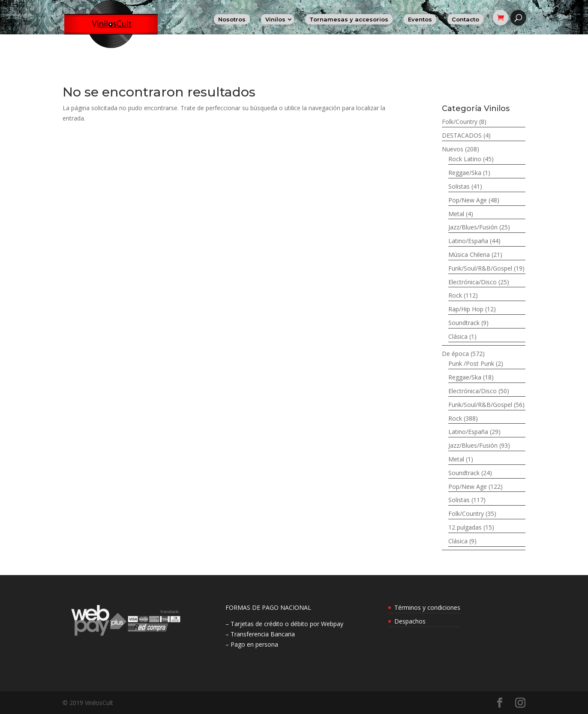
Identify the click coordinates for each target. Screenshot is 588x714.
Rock (455, 295)
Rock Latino (465, 159)
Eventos (420, 19)
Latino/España (468, 241)
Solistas (459, 186)
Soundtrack (464, 323)
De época (455, 354)
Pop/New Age (468, 200)
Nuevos (453, 149)
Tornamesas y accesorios (349, 19)
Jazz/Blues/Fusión (473, 227)
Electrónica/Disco (472, 282)
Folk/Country (460, 122)
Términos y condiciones (427, 607)
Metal (456, 214)
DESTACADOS (462, 135)
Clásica (458, 336)
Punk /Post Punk (471, 363)
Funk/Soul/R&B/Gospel (480, 268)
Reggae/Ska (465, 173)
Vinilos (275, 19)
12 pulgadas (465, 527)
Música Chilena (469, 255)
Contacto (465, 19)
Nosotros (232, 19)
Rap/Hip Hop (466, 309)
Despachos (410, 621)
